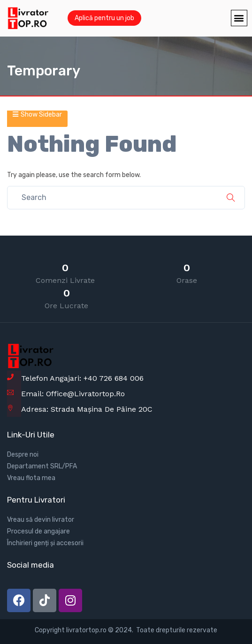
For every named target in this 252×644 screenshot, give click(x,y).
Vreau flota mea (31, 478)
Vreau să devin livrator (41, 520)
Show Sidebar (37, 115)
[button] (239, 18)
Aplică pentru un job (104, 18)
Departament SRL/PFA (42, 466)
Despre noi (23, 455)
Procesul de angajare (38, 531)
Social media (31, 565)
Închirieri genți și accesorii (45, 543)
